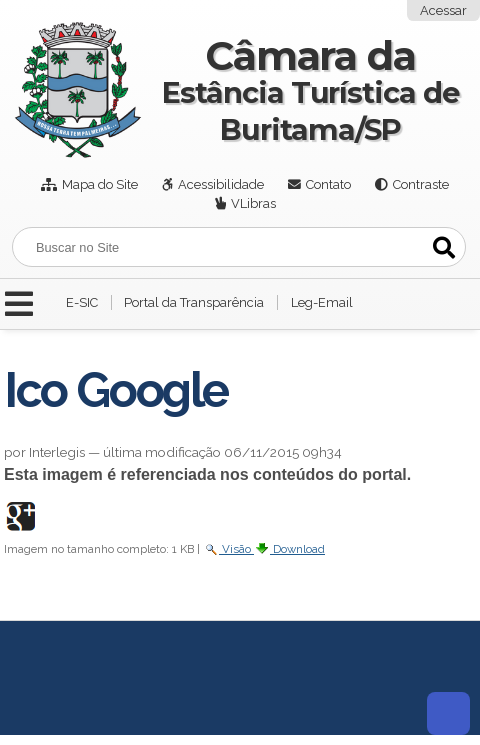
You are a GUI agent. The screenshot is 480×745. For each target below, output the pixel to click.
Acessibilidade (221, 184)
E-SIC (82, 302)
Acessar (443, 10)
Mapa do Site (100, 184)
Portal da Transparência (194, 302)
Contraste (421, 184)
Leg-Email (322, 302)
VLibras (253, 203)
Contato (328, 184)
